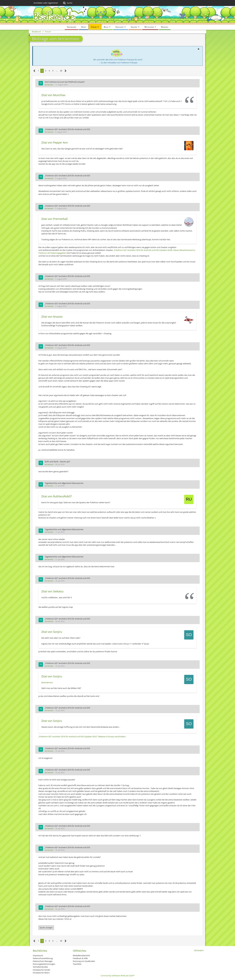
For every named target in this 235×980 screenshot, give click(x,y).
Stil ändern (199, 950)
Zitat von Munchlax (53, 95)
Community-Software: (118, 976)
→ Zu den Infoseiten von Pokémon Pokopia (118, 63)
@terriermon (47, 682)
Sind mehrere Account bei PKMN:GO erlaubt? (65, 82)
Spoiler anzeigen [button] (46, 928)
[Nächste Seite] (66, 71)
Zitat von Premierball (55, 219)
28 (61, 71)
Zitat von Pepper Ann (55, 142)
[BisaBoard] (117, 15)
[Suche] (67, 3)
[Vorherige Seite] (34, 71)
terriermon (49, 85)
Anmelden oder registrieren (46, 3)
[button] (198, 49)
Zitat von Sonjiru (52, 632)
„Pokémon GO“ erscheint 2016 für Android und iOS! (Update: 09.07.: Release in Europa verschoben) (82, 736)
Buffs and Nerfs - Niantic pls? (57, 462)
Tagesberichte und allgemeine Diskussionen (64, 483)
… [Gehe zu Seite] (57, 71)
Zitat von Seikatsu (52, 591)
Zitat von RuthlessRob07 (57, 496)
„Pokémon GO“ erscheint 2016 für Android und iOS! (67, 129)
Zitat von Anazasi (52, 317)
